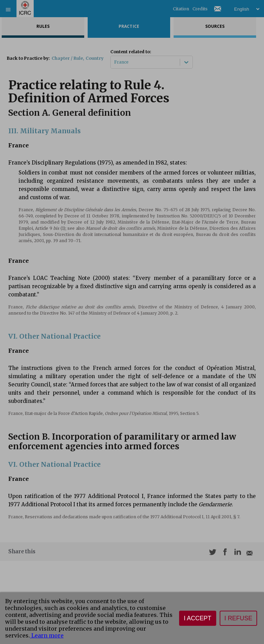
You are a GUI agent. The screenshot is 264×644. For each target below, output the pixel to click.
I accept (198, 618)
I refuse (238, 618)
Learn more (47, 635)
